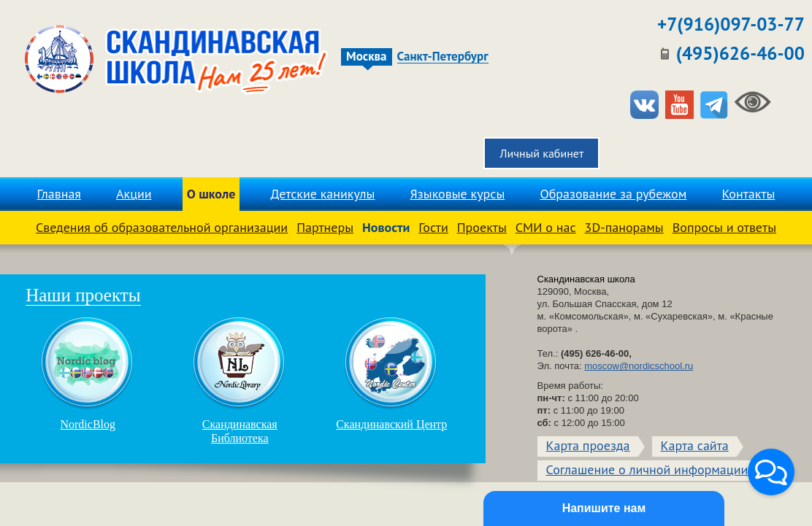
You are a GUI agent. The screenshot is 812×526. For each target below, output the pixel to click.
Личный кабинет (541, 153)
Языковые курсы (458, 194)
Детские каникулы (323, 194)
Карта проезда (588, 445)
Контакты (748, 194)
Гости (433, 227)
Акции (134, 194)
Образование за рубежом (613, 194)
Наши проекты (83, 295)
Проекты (482, 227)
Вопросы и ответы (724, 227)
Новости (386, 227)
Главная (59, 194)
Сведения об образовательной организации (162, 227)
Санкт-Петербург (443, 57)
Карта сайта (695, 445)
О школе (211, 194)
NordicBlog (88, 374)
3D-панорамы (624, 227)
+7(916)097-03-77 (731, 24)
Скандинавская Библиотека (240, 380)
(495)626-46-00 (740, 53)
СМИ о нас (546, 227)
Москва (366, 57)
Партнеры (325, 227)
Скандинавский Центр (391, 374)
